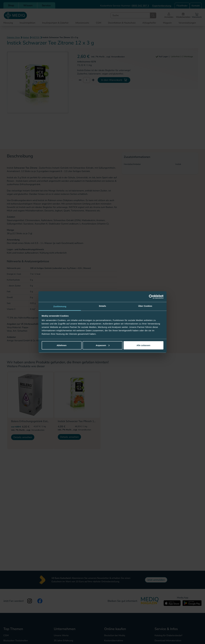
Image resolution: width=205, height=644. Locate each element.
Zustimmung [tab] (60, 306)
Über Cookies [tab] (145, 306)
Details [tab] (102, 306)
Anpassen (103, 345)
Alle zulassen (143, 345)
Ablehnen (62, 345)
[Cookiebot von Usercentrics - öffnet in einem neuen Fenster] (151, 297)
